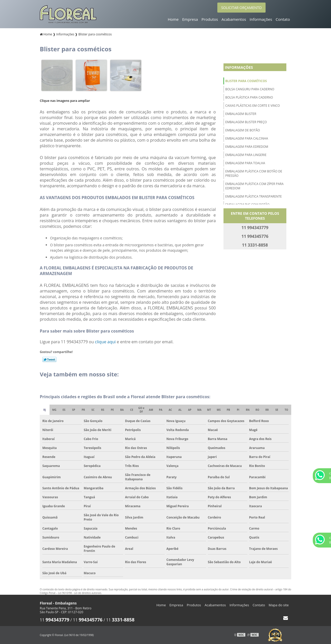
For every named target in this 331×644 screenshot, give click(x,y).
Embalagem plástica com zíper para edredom (254, 186)
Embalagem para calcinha (247, 138)
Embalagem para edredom (247, 147)
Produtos (210, 19)
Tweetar (49, 359)
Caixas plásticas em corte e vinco (253, 106)
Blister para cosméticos (246, 81)
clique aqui (105, 342)
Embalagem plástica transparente (254, 196)
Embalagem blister (241, 114)
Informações (261, 19)
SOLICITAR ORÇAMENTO (241, 8)
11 (55, 620)
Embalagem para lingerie (246, 155)
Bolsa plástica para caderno (249, 97)
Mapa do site (279, 605)
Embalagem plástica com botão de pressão (254, 173)
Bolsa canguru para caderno (250, 89)
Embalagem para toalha (245, 163)
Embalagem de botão (243, 130)
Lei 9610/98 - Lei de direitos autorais (80, 593)
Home (173, 19)
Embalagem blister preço (246, 122)
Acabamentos (234, 19)
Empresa (190, 19)
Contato (283, 19)
